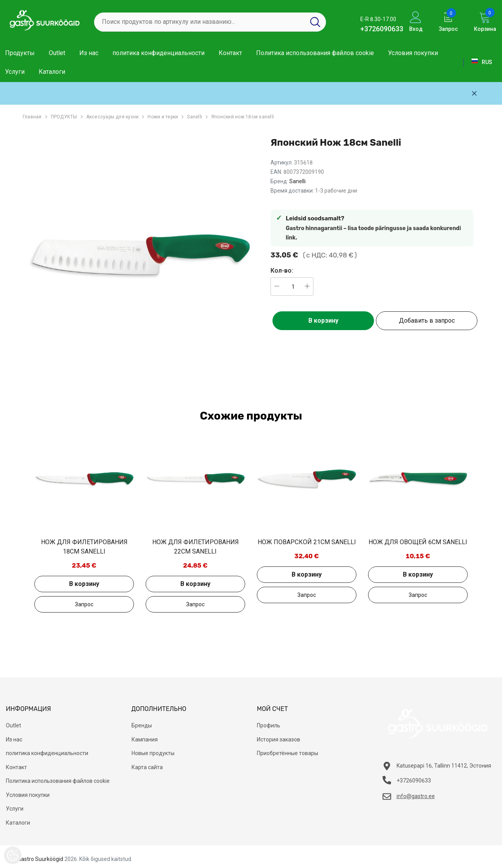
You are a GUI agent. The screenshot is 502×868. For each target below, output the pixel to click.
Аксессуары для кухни (113, 117)
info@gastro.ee (416, 796)
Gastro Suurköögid (40, 859)
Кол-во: (282, 271)
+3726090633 (382, 29)
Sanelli (195, 117)
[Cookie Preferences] (13, 855)
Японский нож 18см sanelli (243, 117)
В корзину (323, 321)
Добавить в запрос (427, 321)
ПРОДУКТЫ (64, 117)
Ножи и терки (163, 117)
